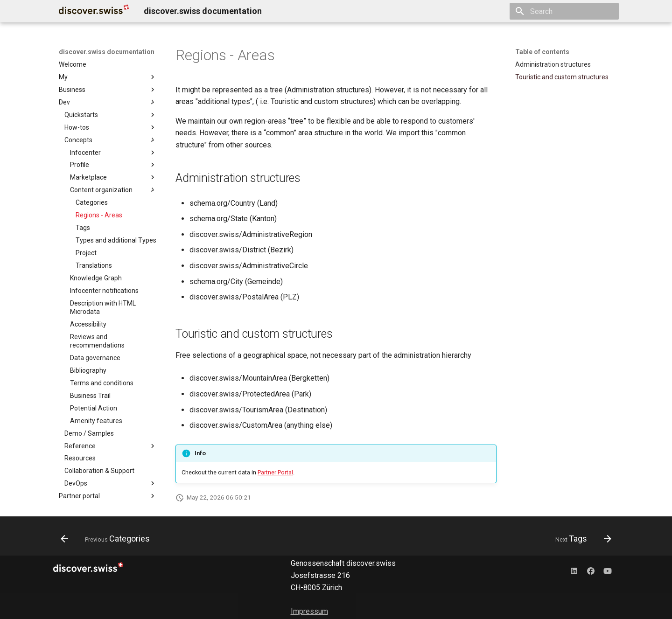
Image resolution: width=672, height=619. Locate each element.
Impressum (309, 611)
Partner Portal (275, 472)
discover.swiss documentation (107, 52)
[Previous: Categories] (108, 539)
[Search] (564, 11)
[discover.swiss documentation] (94, 11)
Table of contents (542, 52)
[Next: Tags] (581, 539)
